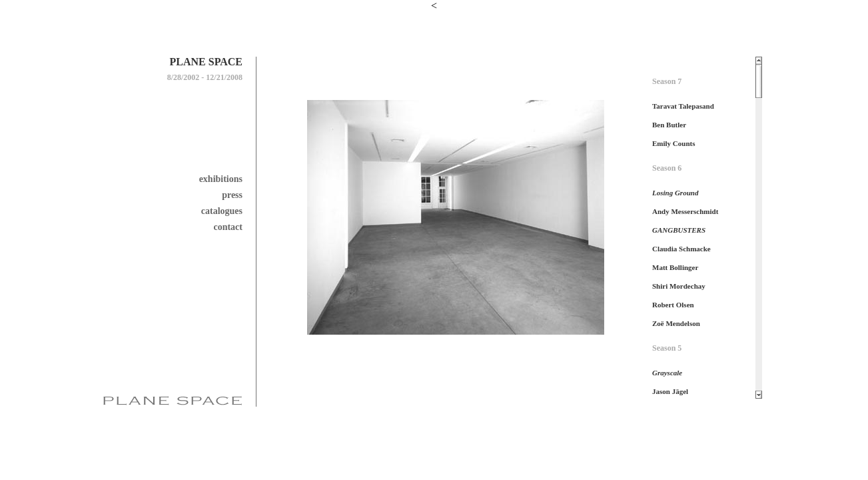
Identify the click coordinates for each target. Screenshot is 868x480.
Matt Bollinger (675, 267)
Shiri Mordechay (679, 286)
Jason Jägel (670, 391)
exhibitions (221, 179)
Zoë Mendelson (676, 323)
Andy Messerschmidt (685, 211)
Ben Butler (669, 125)
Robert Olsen (673, 305)
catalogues (222, 211)
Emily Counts (674, 143)
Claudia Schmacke (681, 249)
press (232, 195)
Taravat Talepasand (683, 106)
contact (228, 227)
